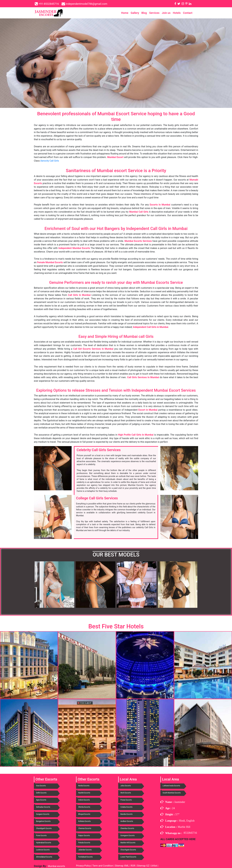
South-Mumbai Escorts (172, 793)
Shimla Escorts (84, 807)
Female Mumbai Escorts (50, 262)
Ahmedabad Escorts (44, 857)
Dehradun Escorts (43, 807)
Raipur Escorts (84, 836)
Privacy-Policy (84, 866)
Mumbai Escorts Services (138, 241)
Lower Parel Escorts (128, 857)
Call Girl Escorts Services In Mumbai (93, 349)
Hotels (177, 13)
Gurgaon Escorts (43, 814)
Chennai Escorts (85, 828)
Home (125, 13)
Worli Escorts (126, 793)
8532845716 (190, 833)
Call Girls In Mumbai (79, 295)
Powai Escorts (126, 800)
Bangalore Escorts (43, 821)
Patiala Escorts (84, 843)
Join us (166, 13)
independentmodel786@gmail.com (87, 4)
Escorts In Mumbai (160, 205)
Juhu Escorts (126, 786)
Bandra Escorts (126, 814)
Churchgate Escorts (128, 850)
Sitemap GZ (143, 866)
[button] (46, 585)
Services (154, 13)
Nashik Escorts (84, 793)
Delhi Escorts (41, 793)
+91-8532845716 (49, 4)
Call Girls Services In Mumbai (143, 377)
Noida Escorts (84, 786)
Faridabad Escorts (85, 857)
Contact (188, 13)
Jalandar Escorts (85, 850)
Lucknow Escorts (43, 850)
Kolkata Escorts (84, 821)
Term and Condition (103, 866)
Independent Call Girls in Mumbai (151, 327)
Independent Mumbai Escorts (74, 248)
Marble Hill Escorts (128, 843)
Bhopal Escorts (84, 814)
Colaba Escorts (126, 807)
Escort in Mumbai (148, 410)
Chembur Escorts (127, 828)
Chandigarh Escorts (44, 828)
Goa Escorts (41, 786)
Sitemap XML (122, 866)
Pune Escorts (41, 836)
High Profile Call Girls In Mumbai (136, 435)
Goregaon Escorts (128, 836)
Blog (144, 13)
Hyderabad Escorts (44, 843)
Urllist (154, 866)
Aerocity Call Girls (50, 161)
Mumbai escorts (56, 866)
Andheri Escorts (127, 821)
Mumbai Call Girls (139, 212)
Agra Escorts (41, 800)
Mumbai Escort (115, 157)
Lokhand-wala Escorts (171, 786)
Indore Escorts (84, 800)
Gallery (135, 13)
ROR (133, 866)
